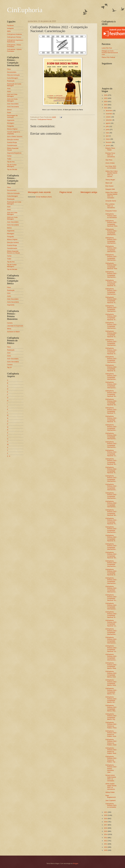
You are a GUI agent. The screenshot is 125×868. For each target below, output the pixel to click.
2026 (106, 95)
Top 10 (9, 367)
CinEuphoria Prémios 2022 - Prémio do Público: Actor (111, 734)
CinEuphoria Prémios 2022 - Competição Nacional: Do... (111, 402)
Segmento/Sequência (14, 153)
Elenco (9, 110)
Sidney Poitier (110, 792)
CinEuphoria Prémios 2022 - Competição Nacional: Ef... (111, 615)
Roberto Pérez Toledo (110, 149)
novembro (109, 114)
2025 (106, 98)
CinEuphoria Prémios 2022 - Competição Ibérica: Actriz (111, 683)
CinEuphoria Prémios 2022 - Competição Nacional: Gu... (111, 598)
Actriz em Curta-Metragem (13, 100)
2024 (106, 101)
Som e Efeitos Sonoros (15, 137)
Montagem (11, 123)
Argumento (11, 120)
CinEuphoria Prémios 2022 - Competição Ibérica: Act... (111, 691)
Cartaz (9, 156)
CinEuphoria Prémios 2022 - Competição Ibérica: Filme (111, 666)
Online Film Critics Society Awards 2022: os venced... (111, 174)
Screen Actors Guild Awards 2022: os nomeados (111, 778)
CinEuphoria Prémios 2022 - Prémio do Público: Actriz (111, 742)
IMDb (9, 31)
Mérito (9, 329)
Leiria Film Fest (107, 48)
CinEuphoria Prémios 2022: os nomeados (111, 805)
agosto (108, 123)
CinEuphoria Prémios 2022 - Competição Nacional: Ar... (111, 538)
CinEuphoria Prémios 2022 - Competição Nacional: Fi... (111, 410)
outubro (109, 117)
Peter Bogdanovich (111, 796)
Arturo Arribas (110, 163)
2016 (106, 828)
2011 (106, 844)
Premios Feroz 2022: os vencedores (110, 155)
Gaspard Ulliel (110, 189)
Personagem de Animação (12, 116)
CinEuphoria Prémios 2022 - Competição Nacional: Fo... (111, 521)
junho (108, 130)
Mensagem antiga (89, 192)
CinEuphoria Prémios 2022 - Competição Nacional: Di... (111, 572)
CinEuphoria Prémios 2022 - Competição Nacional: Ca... (111, 623)
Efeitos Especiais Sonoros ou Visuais (14, 252)
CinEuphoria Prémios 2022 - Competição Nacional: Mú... (111, 555)
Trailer (9, 159)
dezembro (109, 111)
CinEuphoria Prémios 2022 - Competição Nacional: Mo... (111, 513)
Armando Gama (111, 201)
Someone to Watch (13, 332)
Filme (9, 69)
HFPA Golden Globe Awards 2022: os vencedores (111, 786)
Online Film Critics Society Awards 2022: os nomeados (111, 195)
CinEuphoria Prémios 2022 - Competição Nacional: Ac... (111, 283)
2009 (106, 850)
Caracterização (12, 145)
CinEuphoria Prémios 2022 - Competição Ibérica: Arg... (111, 717)
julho (108, 126)
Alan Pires (109, 160)
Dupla (9, 113)
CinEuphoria (25, 10)
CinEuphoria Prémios (14, 37)
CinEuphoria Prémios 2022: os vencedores (111, 216)
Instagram (10, 28)
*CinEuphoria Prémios (45, 119)
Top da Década (12, 169)
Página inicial (66, 192)
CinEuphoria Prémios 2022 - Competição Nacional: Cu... (111, 453)
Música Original (12, 129)
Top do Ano (11, 162)
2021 (106, 812)
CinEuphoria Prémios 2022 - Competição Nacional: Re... (111, 393)
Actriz (9, 91)
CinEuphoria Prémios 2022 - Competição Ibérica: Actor (111, 674)
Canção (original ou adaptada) (14, 133)
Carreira (10, 323)
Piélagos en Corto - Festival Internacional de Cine (110, 53)
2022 (106, 108)
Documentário (12, 72)
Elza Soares (109, 186)
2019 (106, 819)
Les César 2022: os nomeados (111, 167)
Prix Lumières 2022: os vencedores (110, 206)
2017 (106, 825)
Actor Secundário (13, 104)
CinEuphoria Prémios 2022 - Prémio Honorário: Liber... (111, 769)
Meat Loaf (109, 183)
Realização (11, 81)
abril (107, 136)
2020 (106, 815)
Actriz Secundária (13, 107)
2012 (106, 841)
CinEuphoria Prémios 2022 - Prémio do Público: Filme (111, 725)
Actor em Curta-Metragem (12, 95)
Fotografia (11, 126)
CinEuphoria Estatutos (15, 34)
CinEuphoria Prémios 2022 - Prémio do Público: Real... (111, 751)
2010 (106, 847)
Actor (9, 88)
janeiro (108, 146)
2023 (106, 105)
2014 (106, 834)
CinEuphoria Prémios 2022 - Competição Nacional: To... (111, 419)
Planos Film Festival (108, 57)
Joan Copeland (111, 800)
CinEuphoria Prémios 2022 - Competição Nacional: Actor (111, 266)
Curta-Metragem (13, 78)
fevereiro (109, 142)
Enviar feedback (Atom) (44, 197)
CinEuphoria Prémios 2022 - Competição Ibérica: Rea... (111, 708)
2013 (106, 838)
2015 (106, 831)
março (108, 139)
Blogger (76, 863)
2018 (106, 822)
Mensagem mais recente (39, 192)
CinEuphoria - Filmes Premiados (14, 46)
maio (108, 133)
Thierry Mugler (110, 180)
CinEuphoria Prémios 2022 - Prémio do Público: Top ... (111, 759)
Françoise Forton (111, 211)
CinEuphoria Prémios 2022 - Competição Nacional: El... (111, 368)
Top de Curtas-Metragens (12, 166)
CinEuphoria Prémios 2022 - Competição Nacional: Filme (111, 223)
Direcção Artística (13, 140)
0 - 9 (9, 456)
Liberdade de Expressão (15, 326)
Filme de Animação (14, 75)
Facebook (10, 25)
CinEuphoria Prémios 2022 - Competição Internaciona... (111, 232)
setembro (109, 120)
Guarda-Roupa (12, 142)
